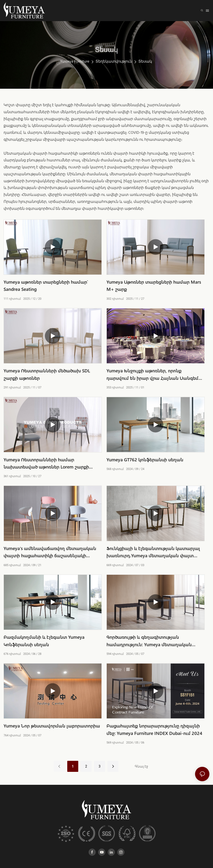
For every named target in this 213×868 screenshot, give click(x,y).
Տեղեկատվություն (114, 62)
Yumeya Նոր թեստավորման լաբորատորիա (52, 726)
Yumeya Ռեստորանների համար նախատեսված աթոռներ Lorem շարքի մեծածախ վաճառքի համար (46, 464)
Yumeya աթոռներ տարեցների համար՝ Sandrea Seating (46, 285)
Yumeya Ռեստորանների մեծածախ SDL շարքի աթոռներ (47, 374)
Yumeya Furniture (75, 62)
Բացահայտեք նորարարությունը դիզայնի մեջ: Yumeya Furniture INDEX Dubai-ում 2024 (154, 729)
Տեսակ (145, 62)
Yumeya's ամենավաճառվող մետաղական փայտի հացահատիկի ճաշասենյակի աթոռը (50, 552)
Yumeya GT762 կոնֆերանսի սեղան (145, 460)
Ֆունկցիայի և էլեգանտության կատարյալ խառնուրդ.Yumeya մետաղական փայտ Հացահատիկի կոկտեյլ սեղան (153, 552)
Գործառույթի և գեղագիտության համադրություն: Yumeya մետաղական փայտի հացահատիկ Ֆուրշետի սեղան (150, 641)
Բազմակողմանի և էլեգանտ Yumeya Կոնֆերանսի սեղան (44, 641)
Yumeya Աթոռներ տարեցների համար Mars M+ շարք (154, 285)
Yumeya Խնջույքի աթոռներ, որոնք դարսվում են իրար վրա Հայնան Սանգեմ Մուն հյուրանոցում (152, 375)
